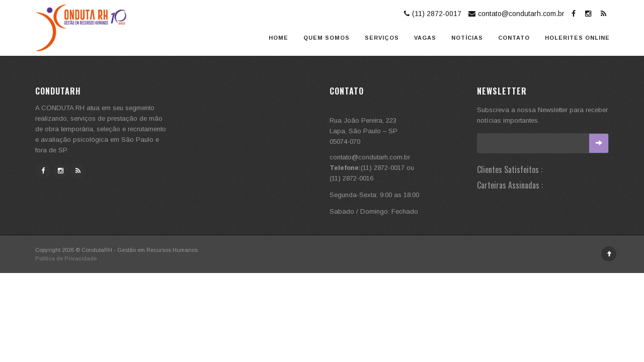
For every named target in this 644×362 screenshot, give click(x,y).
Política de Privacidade (66, 258)
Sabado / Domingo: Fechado (374, 211)
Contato (514, 38)
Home (278, 38)
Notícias (467, 38)
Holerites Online (577, 38)
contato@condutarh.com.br (515, 14)
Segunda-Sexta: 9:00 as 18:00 (374, 195)
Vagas (425, 38)
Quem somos (327, 38)
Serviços (382, 38)
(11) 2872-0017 (431, 14)
